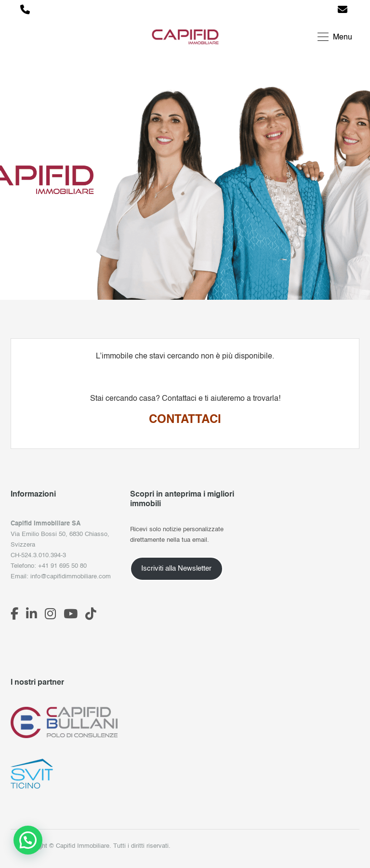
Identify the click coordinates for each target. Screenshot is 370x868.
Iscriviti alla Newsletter (176, 569)
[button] (28, 840)
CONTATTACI (185, 420)
